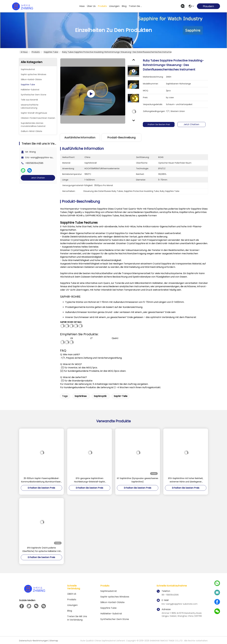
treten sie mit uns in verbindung (135, 6)
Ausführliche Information (80, 137)
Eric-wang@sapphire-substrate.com (46, 157)
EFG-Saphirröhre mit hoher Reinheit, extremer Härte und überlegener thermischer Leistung (186, 480)
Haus (82, 6)
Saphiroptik (100, 396)
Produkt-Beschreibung (121, 137)
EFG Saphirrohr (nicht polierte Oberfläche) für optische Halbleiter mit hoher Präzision (41, 550)
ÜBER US (72, 594)
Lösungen (72, 605)
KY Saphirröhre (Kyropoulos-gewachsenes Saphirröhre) (138, 480)
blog (124, 6)
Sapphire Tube (51, 52)
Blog (70, 611)
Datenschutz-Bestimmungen (34, 641)
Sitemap (54, 641)
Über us (91, 6)
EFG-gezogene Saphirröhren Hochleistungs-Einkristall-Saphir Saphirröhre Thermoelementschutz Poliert (90, 480)
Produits (36, 52)
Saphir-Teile (121, 396)
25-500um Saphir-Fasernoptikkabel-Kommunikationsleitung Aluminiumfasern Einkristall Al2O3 (41, 480)
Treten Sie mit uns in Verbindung (77, 618)
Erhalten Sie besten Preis (162, 124)
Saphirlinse (81, 396)
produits (102, 6)
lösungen (114, 6)
